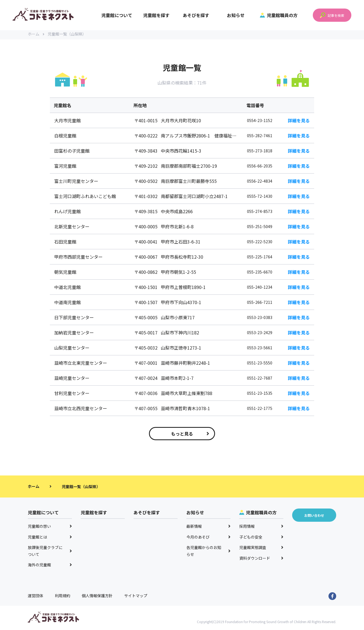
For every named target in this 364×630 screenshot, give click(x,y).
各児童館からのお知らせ (208, 553)
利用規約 (63, 597)
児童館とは (50, 539)
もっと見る (190, 436)
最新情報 (208, 528)
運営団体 (36, 597)
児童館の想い (50, 528)
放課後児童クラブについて (50, 553)
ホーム (36, 36)
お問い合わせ (314, 517)
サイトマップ (136, 597)
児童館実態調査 (261, 549)
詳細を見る (299, 122)
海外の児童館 (50, 567)
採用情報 (261, 528)
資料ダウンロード (261, 560)
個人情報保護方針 (97, 597)
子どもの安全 (261, 539)
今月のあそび (208, 539)
